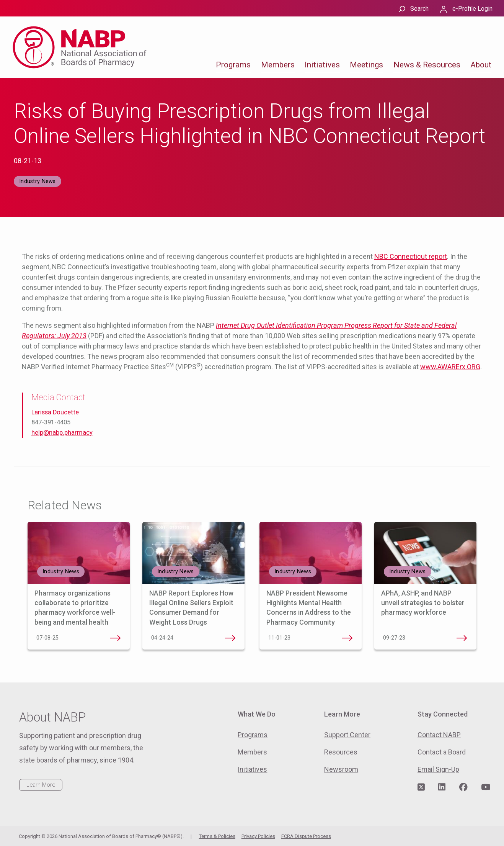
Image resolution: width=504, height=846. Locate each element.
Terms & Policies (217, 836)
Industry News (38, 181)
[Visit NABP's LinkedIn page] (442, 787)
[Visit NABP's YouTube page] (486, 787)
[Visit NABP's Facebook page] (463, 787)
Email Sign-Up (438, 769)
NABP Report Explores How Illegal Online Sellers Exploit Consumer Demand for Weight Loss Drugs (230, 638)
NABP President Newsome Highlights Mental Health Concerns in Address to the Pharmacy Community (347, 638)
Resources (341, 752)
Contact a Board (442, 752)
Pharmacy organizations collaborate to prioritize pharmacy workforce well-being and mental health (115, 638)
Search (419, 9)
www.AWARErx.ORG (450, 367)
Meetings (366, 65)
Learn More (41, 785)
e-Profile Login (472, 9)
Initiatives (322, 65)
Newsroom (341, 769)
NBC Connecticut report (411, 256)
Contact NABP (439, 735)
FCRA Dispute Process (306, 836)
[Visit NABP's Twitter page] (421, 787)
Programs (233, 65)
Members (278, 65)
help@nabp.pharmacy (62, 433)
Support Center (347, 735)
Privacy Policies (258, 836)
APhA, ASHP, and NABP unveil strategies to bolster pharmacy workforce (423, 603)
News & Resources (427, 65)
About (481, 65)
